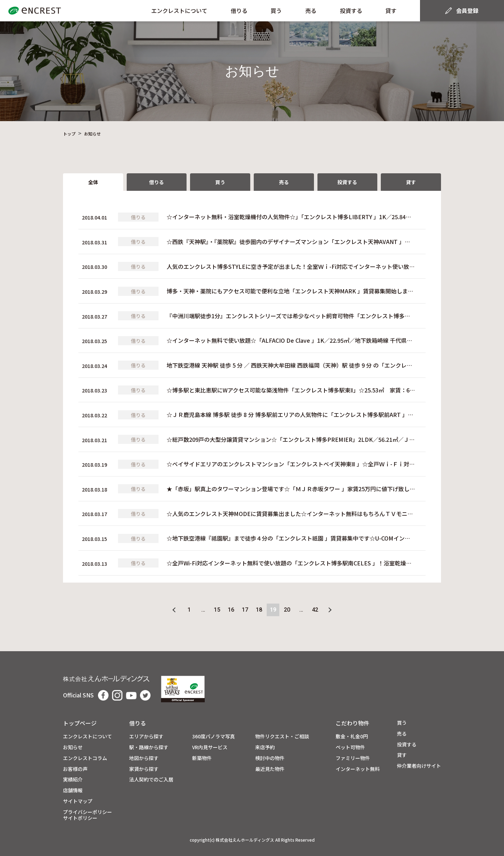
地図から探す (144, 758)
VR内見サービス (210, 747)
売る (311, 11)
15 (217, 610)
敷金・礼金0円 (352, 736)
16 (231, 610)
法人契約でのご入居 (151, 780)
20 (287, 610)
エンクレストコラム (85, 758)
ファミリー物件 (353, 758)
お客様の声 (75, 769)
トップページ (80, 723)
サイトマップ (78, 801)
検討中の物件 (270, 758)
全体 (93, 182)
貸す (391, 11)
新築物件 (202, 758)
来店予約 (265, 747)
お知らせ (73, 747)
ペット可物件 (350, 747)
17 (245, 610)
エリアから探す (146, 736)
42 (315, 610)
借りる (239, 11)
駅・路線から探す (149, 747)
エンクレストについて (179, 11)
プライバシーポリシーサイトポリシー (87, 815)
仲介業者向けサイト (419, 766)
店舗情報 (73, 790)
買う (276, 11)
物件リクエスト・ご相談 (282, 736)
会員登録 (467, 11)
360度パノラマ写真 (213, 736)
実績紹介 (73, 780)
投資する (351, 11)
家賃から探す (144, 769)
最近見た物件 (270, 769)
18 (259, 610)
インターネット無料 (358, 769)
